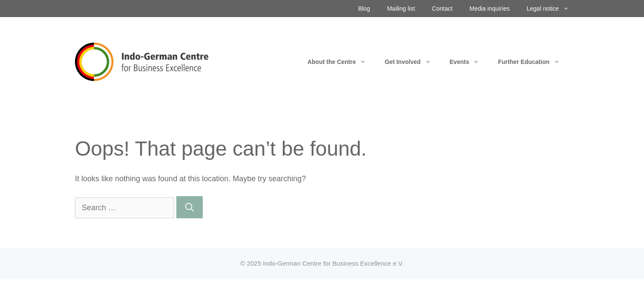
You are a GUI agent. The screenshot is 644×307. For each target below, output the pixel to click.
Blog (364, 9)
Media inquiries (489, 9)
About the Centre (342, 62)
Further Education (533, 62)
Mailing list (401, 9)
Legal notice (552, 9)
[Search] (190, 207)
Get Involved (412, 62)
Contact (442, 9)
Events (469, 62)
